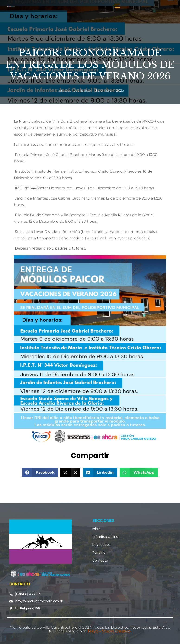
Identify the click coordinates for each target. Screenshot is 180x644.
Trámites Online (105, 537)
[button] (40, 473)
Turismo (99, 552)
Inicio (96, 529)
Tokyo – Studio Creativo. (109, 631)
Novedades (101, 545)
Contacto (100, 560)
